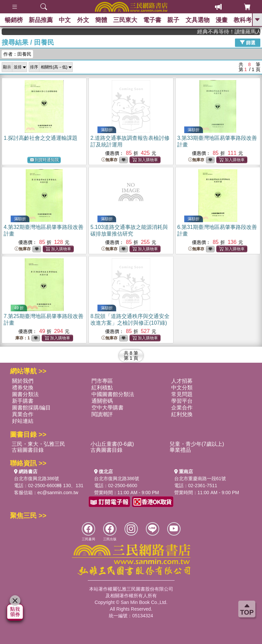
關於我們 (23, 381)
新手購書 (23, 401)
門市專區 (102, 381)
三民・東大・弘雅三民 (38, 444)
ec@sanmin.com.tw (58, 493)
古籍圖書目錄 (28, 450)
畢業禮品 (180, 450)
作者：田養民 (17, 54)
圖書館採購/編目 (31, 408)
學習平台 (182, 401)
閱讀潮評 (102, 414)
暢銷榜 (14, 20)
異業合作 (23, 414)
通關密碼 (102, 401)
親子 (178, 20)
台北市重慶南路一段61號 (200, 478)
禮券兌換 (23, 388)
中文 (66, 20)
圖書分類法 (25, 394)
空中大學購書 (107, 408)
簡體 (104, 20)
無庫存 (109, 160)
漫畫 (227, 20)
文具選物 (203, 20)
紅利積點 (102, 388)
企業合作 (182, 408)
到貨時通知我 (44, 160)
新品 (42, 20)
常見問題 (182, 394)
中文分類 (182, 388)
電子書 (156, 20)
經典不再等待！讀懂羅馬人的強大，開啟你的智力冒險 (234, 32)
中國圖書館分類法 (113, 394)
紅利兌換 (182, 414)
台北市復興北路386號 (37, 478)
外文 (85, 20)
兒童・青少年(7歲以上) (197, 444)
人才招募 (182, 381)
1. (41, 138)
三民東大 (128, 20)
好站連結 (23, 421)
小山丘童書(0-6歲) (112, 444)
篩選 (248, 42)
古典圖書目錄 (106, 450)
